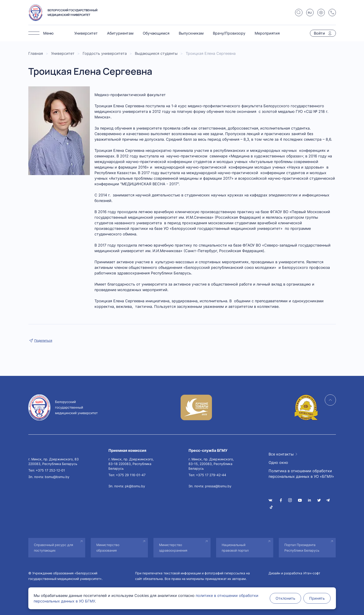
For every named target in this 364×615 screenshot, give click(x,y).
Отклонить (285, 598)
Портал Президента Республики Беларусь (302, 548)
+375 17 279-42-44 (211, 475)
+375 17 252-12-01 (50, 470)
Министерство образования (108, 548)
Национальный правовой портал (235, 548)
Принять (317, 598)
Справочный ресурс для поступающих (54, 548)
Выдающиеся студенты (156, 53)
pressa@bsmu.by (218, 486)
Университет (86, 33)
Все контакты (281, 454)
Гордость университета (105, 53)
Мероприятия (267, 33)
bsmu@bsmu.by (57, 477)
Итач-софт (312, 573)
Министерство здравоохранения (173, 548)
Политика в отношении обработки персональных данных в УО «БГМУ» (301, 474)
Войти (319, 33)
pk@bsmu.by (135, 486)
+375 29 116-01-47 (131, 475)
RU (310, 13)
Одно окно (278, 462)
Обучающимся (156, 33)
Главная (36, 53)
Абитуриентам (120, 33)
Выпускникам (191, 33)
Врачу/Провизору (229, 33)
